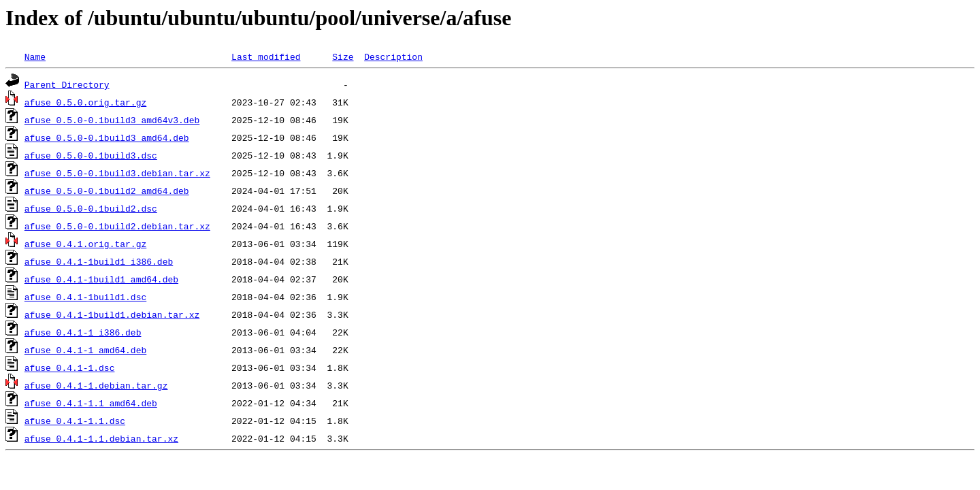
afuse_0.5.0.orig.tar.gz (85, 102)
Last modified (266, 56)
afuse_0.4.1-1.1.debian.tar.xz (101, 438)
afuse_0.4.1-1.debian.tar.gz (96, 385)
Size (343, 56)
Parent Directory (67, 84)
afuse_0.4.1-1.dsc (70, 367)
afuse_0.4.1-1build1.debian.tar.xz (112, 314)
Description (393, 56)
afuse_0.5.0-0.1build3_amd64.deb (107, 137)
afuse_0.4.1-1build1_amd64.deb (101, 279)
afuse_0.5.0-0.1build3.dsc (91, 155)
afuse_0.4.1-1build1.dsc (85, 297)
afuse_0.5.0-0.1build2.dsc (91, 208)
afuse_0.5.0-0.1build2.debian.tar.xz (117, 226)
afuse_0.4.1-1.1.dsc (75, 421)
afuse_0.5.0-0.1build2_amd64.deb (107, 191)
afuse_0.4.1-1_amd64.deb (85, 350)
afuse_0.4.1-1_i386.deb (83, 332)
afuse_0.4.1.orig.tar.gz (85, 244)
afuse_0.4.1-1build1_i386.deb (99, 261)
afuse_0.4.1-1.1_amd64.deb (91, 403)
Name (35, 56)
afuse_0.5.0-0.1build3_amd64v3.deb (112, 120)
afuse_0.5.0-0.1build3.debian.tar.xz (117, 173)
